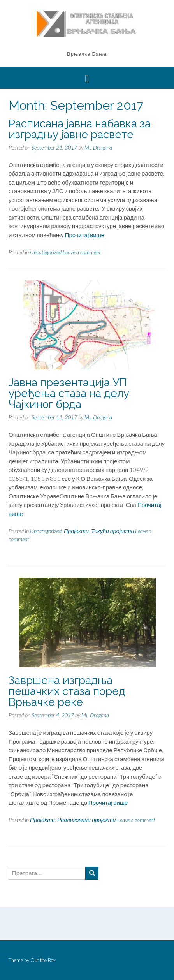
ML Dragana (98, 147)
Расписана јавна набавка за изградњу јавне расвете (80, 129)
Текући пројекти (112, 531)
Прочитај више (85, 235)
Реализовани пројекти (87, 820)
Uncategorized (46, 252)
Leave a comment (82, 252)
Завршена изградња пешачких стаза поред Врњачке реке (67, 691)
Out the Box (43, 960)
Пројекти (76, 531)
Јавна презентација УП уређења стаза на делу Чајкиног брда (69, 393)
